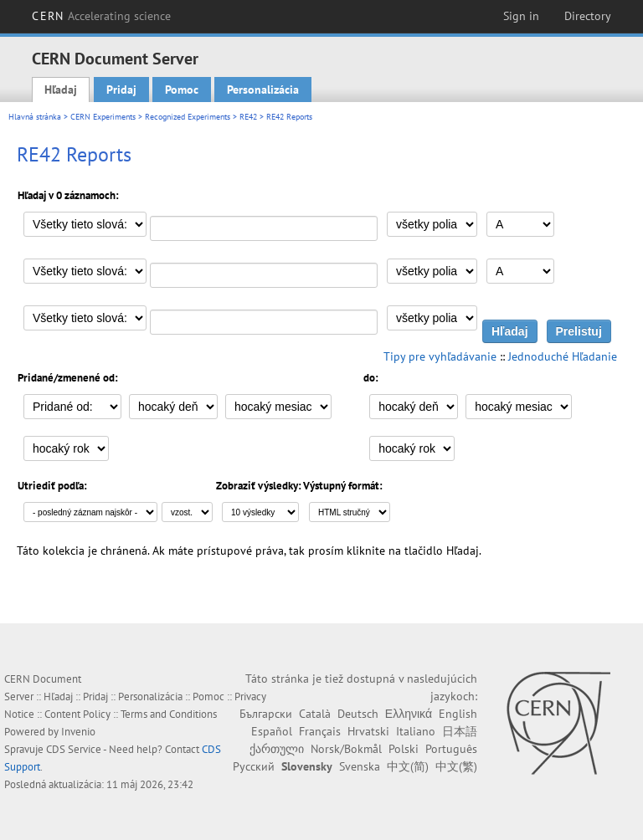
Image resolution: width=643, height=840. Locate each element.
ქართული (277, 749)
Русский (254, 766)
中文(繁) (456, 766)
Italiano (416, 731)
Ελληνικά (409, 714)
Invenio (78, 732)
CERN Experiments (103, 117)
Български (266, 714)
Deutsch (358, 714)
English (458, 714)
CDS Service (74, 749)
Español (272, 731)
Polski (404, 749)
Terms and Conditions (169, 714)
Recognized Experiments (188, 117)
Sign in (521, 16)
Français (320, 731)
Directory (588, 16)
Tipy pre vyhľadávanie (440, 356)
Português (451, 749)
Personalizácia (263, 90)
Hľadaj (61, 90)
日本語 (460, 731)
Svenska (360, 766)
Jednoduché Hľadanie (563, 356)
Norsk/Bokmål (346, 749)
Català (315, 714)
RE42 (248, 117)
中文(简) (408, 766)
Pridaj (121, 90)
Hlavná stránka (35, 117)
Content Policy (77, 714)
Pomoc (182, 90)
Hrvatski (368, 731)
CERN (101, 16)
